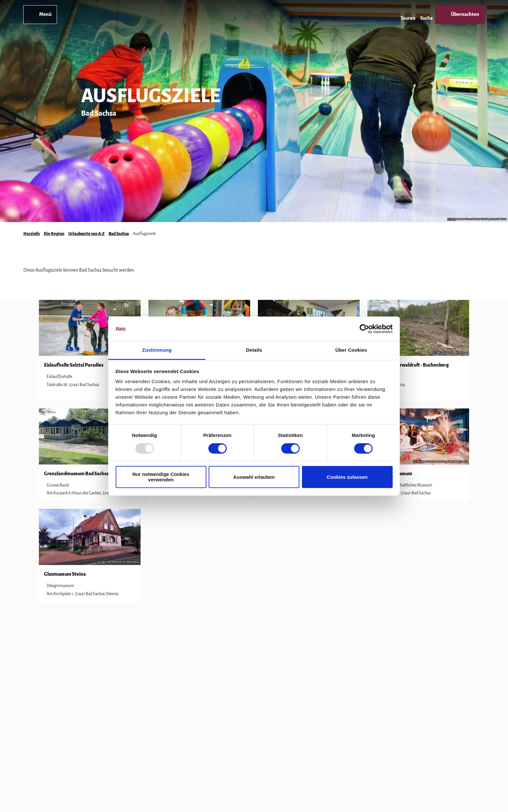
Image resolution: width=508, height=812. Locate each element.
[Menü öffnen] (40, 15)
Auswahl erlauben (254, 477)
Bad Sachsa (119, 234)
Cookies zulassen (347, 477)
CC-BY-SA (439, 353)
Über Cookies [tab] (351, 350)
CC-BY (451, 219)
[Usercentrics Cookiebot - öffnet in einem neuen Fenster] (364, 329)
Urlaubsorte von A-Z (87, 234)
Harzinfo (32, 234)
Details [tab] (254, 350)
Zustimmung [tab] (157, 350)
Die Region (54, 234)
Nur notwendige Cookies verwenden (161, 477)
